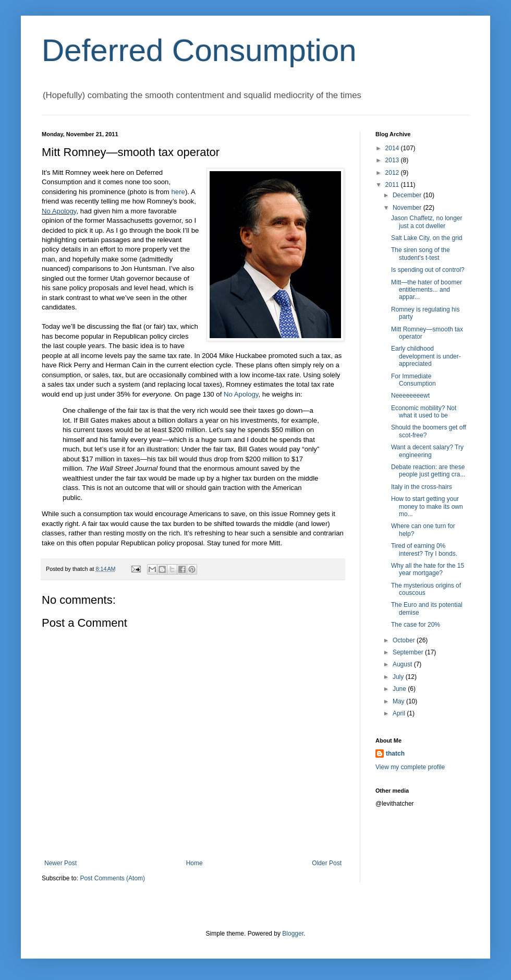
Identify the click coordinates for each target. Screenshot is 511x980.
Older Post (327, 863)
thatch (395, 754)
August (403, 664)
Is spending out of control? (428, 270)
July (399, 677)
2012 (393, 173)
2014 (393, 148)
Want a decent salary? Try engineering (427, 451)
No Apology (59, 211)
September (409, 652)
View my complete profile (410, 767)
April (400, 713)
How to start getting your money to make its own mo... (427, 506)
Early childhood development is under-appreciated (426, 356)
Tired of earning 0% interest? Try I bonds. (424, 549)
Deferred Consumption (199, 50)
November (408, 208)
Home (194, 863)
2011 (393, 185)
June (400, 689)
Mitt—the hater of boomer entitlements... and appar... (427, 290)
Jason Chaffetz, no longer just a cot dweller (427, 222)
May (399, 701)
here (178, 192)
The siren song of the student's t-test (421, 254)
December (408, 195)
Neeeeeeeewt (410, 396)
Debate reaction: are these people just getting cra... (428, 471)
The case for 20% (416, 625)
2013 (393, 160)
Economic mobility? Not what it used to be (424, 412)
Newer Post (60, 863)
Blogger (293, 934)
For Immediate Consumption (413, 380)
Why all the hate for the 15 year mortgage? (428, 569)
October (405, 640)
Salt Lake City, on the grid (427, 238)
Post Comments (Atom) (112, 878)
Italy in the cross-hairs (422, 487)
